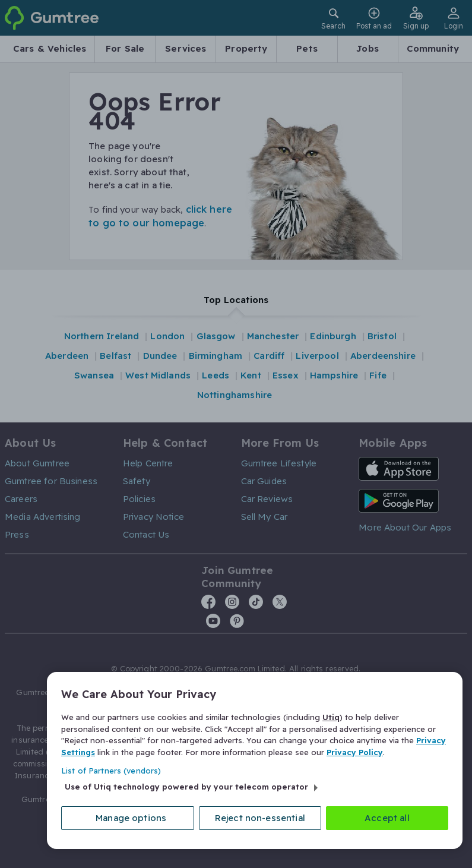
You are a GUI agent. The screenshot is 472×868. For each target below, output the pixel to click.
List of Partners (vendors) (111, 771)
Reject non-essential (260, 818)
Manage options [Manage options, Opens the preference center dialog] (131, 818)
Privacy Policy (355, 752)
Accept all (387, 818)
